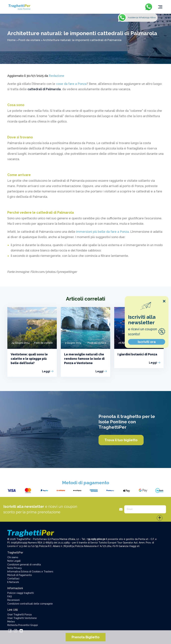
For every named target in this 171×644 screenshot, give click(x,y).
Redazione (57, 76)
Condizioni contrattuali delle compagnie (30, 604)
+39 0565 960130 (96, 539)
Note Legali (14, 561)
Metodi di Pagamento (20, 575)
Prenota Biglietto (86, 637)
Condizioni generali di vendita (24, 565)
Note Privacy (15, 568)
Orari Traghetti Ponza (19, 615)
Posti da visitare (29, 40)
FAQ (10, 596)
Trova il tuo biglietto (121, 440)
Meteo (11, 622)
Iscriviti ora (147, 342)
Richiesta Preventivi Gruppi (23, 625)
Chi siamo (13, 557)
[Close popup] (164, 301)
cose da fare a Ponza (71, 84)
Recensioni (13, 600)
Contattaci (13, 579)
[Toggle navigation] (160, 7)
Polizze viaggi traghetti (21, 593)
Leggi (46, 371)
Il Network (13, 582)
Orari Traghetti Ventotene (22, 618)
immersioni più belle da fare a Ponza (102, 232)
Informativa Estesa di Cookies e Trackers (30, 572)
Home (12, 40)
